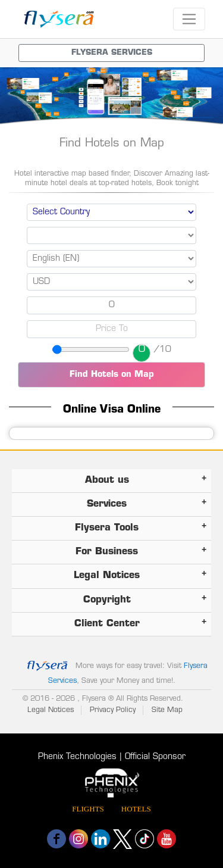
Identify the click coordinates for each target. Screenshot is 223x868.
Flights (88, 809)
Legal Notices (51, 710)
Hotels (136, 809)
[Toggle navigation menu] (111, 53)
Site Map (167, 710)
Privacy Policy (113, 710)
